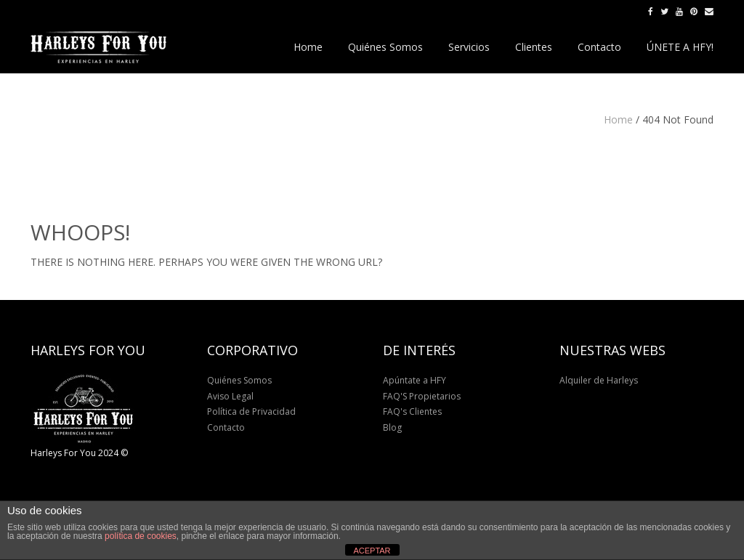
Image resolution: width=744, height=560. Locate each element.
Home (618, 119)
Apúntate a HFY (415, 380)
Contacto (226, 427)
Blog (392, 427)
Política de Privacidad (251, 411)
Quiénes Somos (239, 380)
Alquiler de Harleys (599, 380)
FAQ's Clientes (412, 411)
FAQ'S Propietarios (422, 396)
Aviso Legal (230, 396)
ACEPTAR (372, 551)
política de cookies (141, 536)
